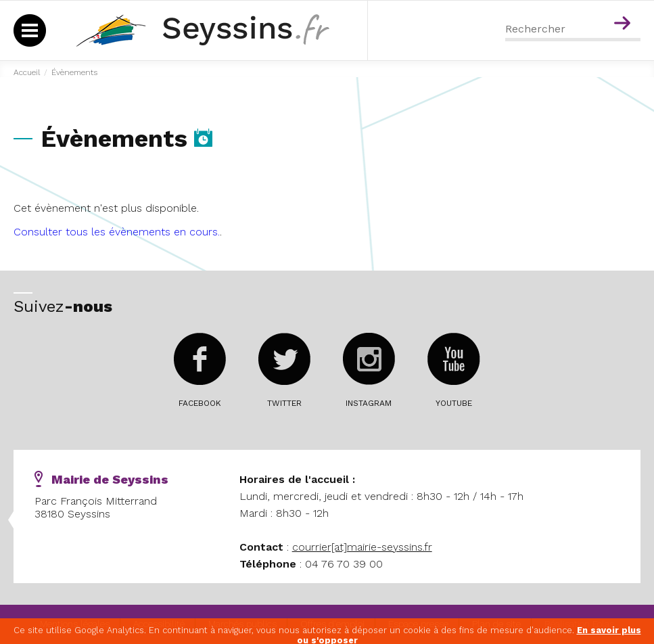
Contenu (625, 5)
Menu (595, 5)
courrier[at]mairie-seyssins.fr (362, 547)
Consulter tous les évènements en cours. (117, 232)
